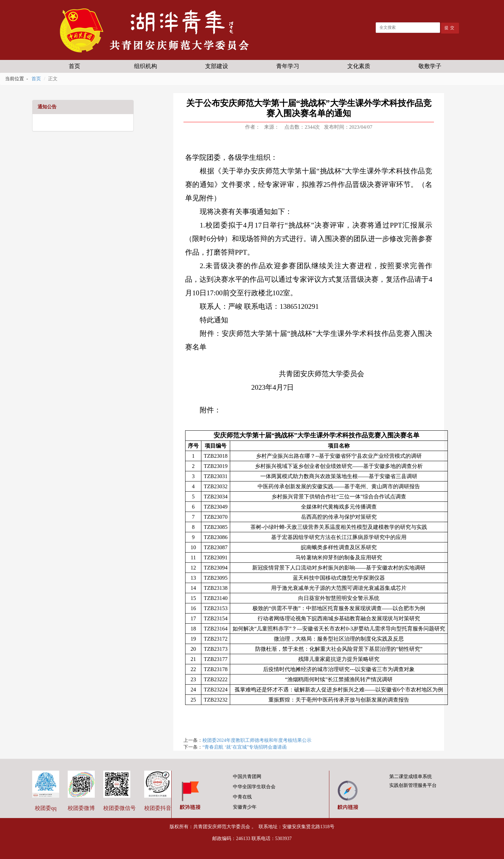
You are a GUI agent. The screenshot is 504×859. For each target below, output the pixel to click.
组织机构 (146, 66)
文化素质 (359, 66)
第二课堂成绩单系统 (409, 777)
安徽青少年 (243, 807)
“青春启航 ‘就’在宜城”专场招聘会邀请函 (245, 747)
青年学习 (288, 66)
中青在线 (240, 797)
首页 (74, 66)
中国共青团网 (245, 777)
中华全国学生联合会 (252, 787)
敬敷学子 (430, 66)
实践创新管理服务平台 (412, 785)
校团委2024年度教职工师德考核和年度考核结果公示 (257, 740)
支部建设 (217, 66)
